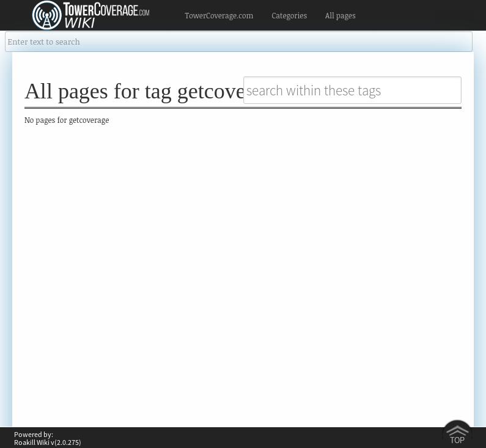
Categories (289, 15)
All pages (340, 15)
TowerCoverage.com (219, 15)
